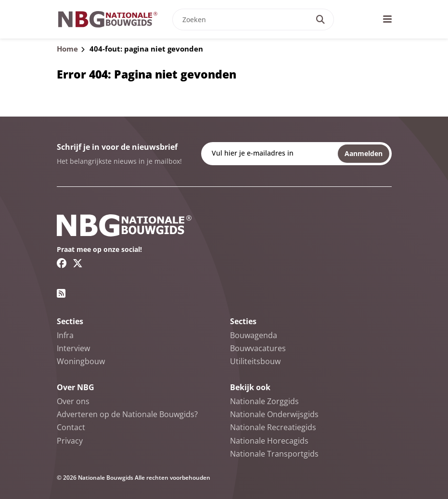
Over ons (73, 401)
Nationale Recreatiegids (273, 427)
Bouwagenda (254, 335)
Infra (65, 335)
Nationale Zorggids (264, 401)
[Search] (320, 20)
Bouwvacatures (258, 348)
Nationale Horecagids (269, 441)
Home (67, 49)
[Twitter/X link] (78, 263)
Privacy (70, 441)
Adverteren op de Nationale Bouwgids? (127, 414)
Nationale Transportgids (274, 454)
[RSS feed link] (61, 293)
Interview (73, 348)
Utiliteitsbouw (255, 361)
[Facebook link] (62, 263)
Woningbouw (81, 361)
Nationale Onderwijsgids (274, 414)
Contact (71, 427)
